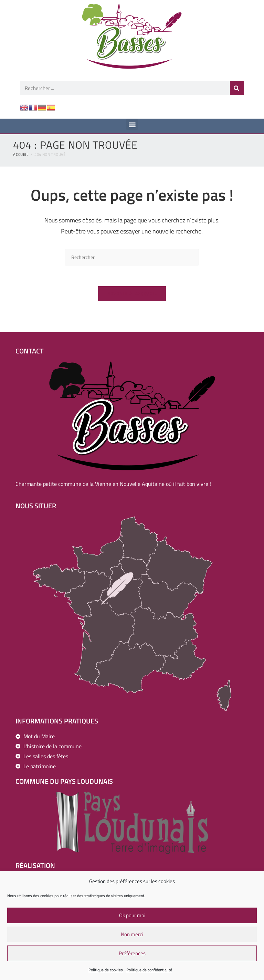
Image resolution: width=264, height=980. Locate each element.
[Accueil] (21, 154)
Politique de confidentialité (149, 972)
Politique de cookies (106, 972)
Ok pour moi (132, 917)
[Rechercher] (237, 88)
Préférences (132, 955)
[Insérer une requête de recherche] (132, 257)
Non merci (132, 936)
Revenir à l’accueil (132, 293)
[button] (132, 124)
